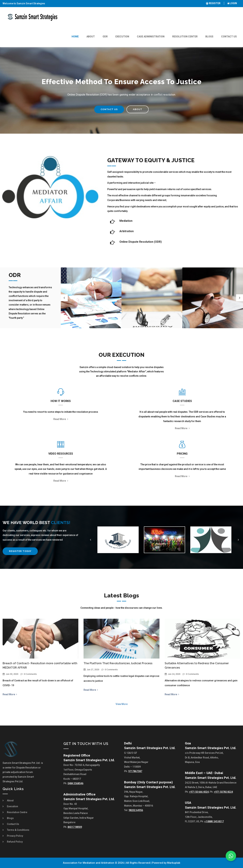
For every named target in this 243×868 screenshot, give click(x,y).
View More (122, 704)
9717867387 (135, 771)
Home (75, 37)
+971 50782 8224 (223, 792)
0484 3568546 (75, 783)
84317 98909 (75, 827)
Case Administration (151, 37)
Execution (122, 37)
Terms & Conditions (18, 830)
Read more (61, 419)
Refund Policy (15, 842)
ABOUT (132, 109)
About (91, 37)
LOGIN (232, 3)
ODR (105, 37)
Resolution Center (185, 37)
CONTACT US (103, 109)
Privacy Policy (15, 836)
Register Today (20, 551)
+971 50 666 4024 (199, 792)
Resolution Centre (17, 812)
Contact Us (229, 37)
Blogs (209, 37)
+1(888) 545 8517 (214, 821)
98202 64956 (136, 810)
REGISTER (213, 3)
